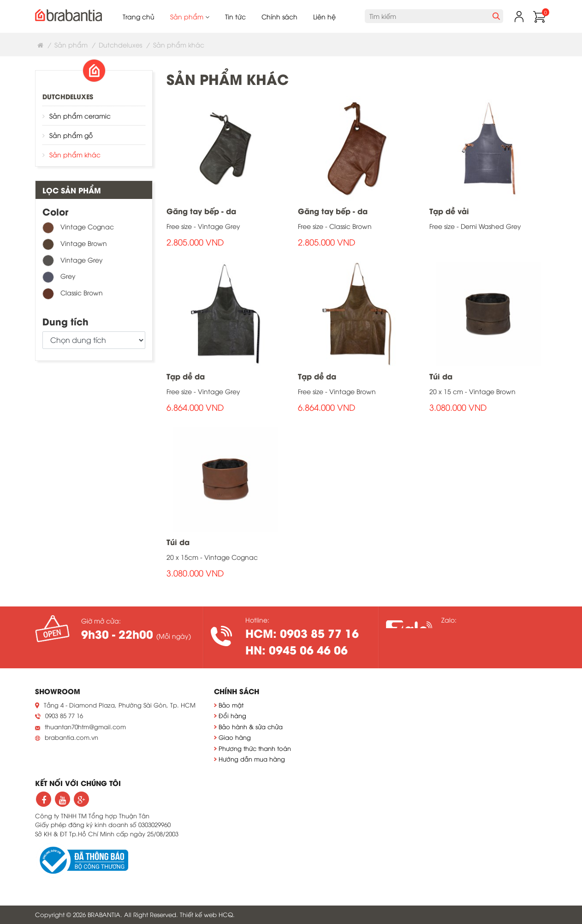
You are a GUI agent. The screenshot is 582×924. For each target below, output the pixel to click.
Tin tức (235, 16)
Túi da (441, 376)
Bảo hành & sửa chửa (251, 726)
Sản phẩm (190, 16)
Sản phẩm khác (75, 154)
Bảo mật (231, 705)
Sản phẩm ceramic (80, 116)
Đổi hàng (232, 715)
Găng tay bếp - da (201, 211)
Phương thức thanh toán (255, 748)
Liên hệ (324, 16)
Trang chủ (139, 16)
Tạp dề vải (449, 211)
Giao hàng (235, 737)
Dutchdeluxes (120, 45)
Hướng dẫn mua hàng (252, 759)
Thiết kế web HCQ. (207, 914)
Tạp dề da (186, 376)
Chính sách (279, 16)
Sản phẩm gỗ (71, 135)
